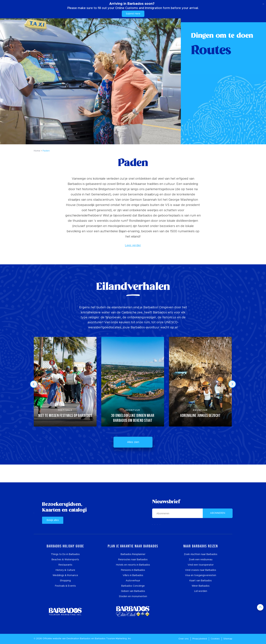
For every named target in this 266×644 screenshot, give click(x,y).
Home (37, 151)
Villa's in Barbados (133, 575)
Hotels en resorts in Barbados (133, 565)
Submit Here (133, 14)
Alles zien (133, 442)
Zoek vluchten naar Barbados (201, 554)
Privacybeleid (200, 639)
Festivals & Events (65, 586)
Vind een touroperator (201, 565)
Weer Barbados (201, 586)
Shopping (65, 581)
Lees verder (133, 245)
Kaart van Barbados (201, 581)
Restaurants (65, 565)
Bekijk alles (53, 520)
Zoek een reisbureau (201, 560)
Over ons (184, 639)
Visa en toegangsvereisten (201, 575)
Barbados (85, 639)
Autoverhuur (133, 581)
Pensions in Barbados (133, 570)
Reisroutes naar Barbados (133, 560)
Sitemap (228, 639)
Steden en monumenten (133, 596)
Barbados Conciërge (133, 586)
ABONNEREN (218, 513)
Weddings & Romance (65, 575)
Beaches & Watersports (65, 560)
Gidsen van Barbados (133, 591)
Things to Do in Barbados (65, 554)
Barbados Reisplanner (133, 554)
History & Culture (65, 570)
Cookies (215, 639)
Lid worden (201, 591)
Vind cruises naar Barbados (201, 570)
